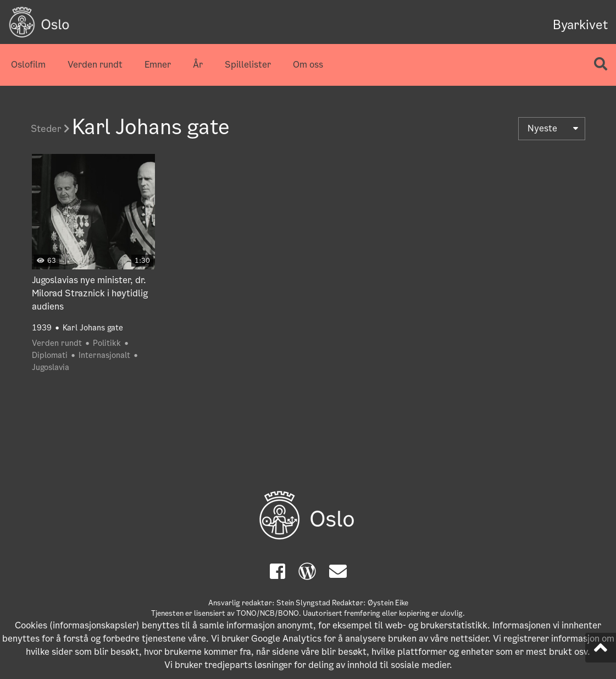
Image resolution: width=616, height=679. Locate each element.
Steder (50, 129)
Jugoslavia (51, 367)
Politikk (107, 343)
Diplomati (50, 355)
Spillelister (248, 65)
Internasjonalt (104, 355)
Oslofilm (28, 65)
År (198, 65)
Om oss (308, 65)
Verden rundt (95, 65)
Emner (158, 65)
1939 (42, 328)
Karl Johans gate (93, 328)
